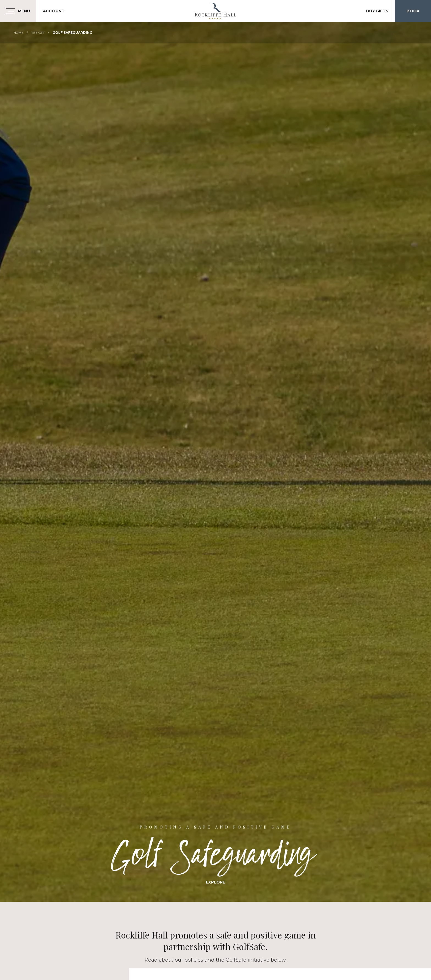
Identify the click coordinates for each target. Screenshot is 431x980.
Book (413, 11)
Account (54, 11)
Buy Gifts (377, 11)
